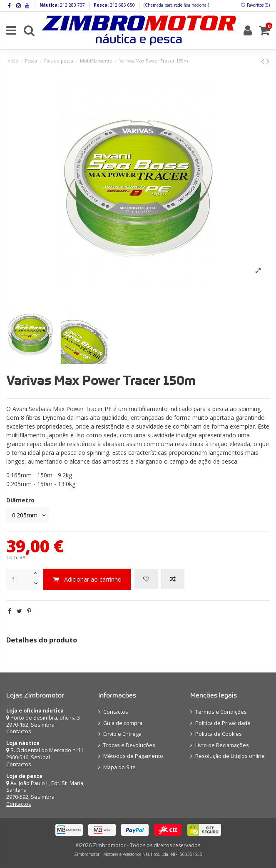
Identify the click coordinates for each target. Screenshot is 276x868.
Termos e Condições (221, 712)
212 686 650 (122, 5)
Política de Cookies (219, 734)
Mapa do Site (119, 767)
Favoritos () (255, 5)
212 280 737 (72, 5)
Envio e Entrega (122, 734)
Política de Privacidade (223, 723)
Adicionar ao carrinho (87, 579)
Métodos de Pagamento (133, 756)
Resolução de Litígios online (230, 756)
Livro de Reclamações (222, 745)
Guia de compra (123, 723)
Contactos (19, 731)
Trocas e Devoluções (129, 745)
